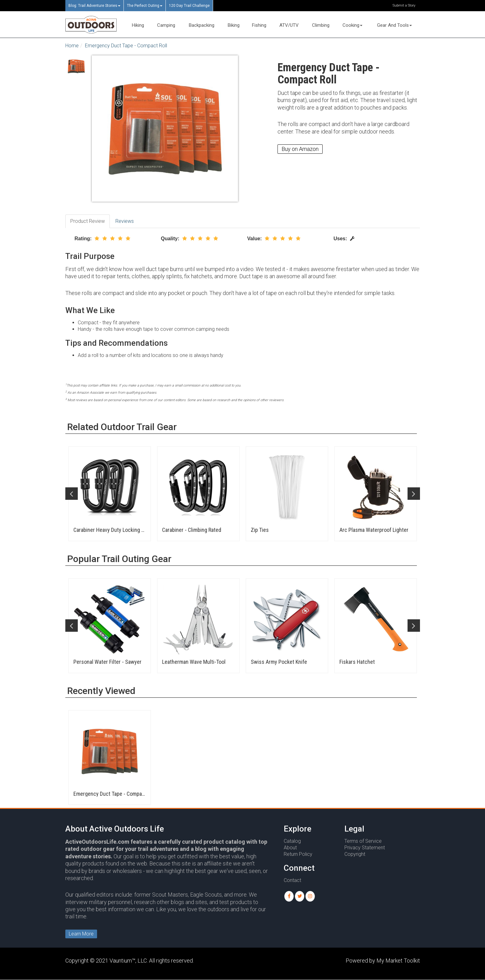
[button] (289, 896)
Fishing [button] (259, 25)
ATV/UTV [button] (289, 25)
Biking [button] (234, 25)
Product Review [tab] (88, 221)
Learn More (81, 934)
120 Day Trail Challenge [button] (189, 6)
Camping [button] (166, 25)
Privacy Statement (365, 848)
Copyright (355, 854)
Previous (72, 494)
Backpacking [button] (202, 25)
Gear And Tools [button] (394, 25)
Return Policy (298, 854)
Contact (292, 880)
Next (414, 494)
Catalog (292, 841)
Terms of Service (363, 841)
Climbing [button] (321, 25)
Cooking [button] (352, 25)
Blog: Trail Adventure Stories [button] (94, 6)
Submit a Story (404, 5)
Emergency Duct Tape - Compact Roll (126, 46)
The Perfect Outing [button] (145, 6)
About (290, 848)
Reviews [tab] (125, 221)
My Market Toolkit (398, 961)
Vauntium (121, 961)
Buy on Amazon (300, 149)
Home (72, 46)
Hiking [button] (138, 25)
